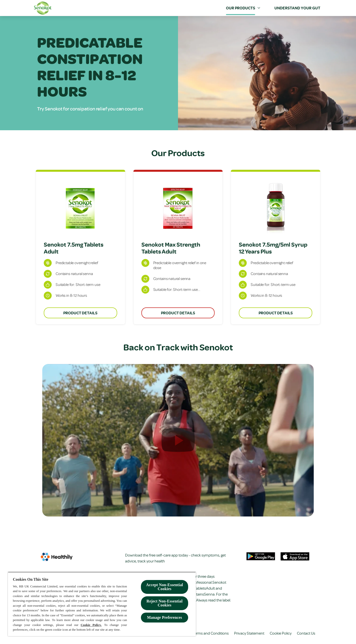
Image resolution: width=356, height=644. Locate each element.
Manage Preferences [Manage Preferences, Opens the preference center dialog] (165, 617)
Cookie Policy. (91, 625)
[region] (102, 604)
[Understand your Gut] (297, 8)
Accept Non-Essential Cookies (165, 587)
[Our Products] (241, 8)
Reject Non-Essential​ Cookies (165, 603)
